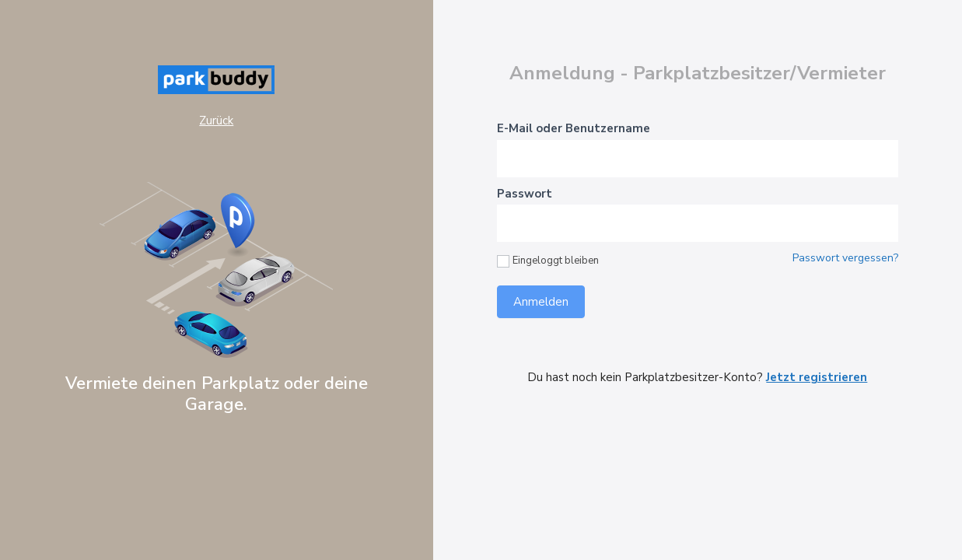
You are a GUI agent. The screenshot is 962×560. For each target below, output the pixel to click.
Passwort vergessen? (845, 258)
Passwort (525, 194)
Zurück (216, 121)
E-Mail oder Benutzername (574, 128)
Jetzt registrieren (817, 377)
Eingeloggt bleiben (548, 261)
